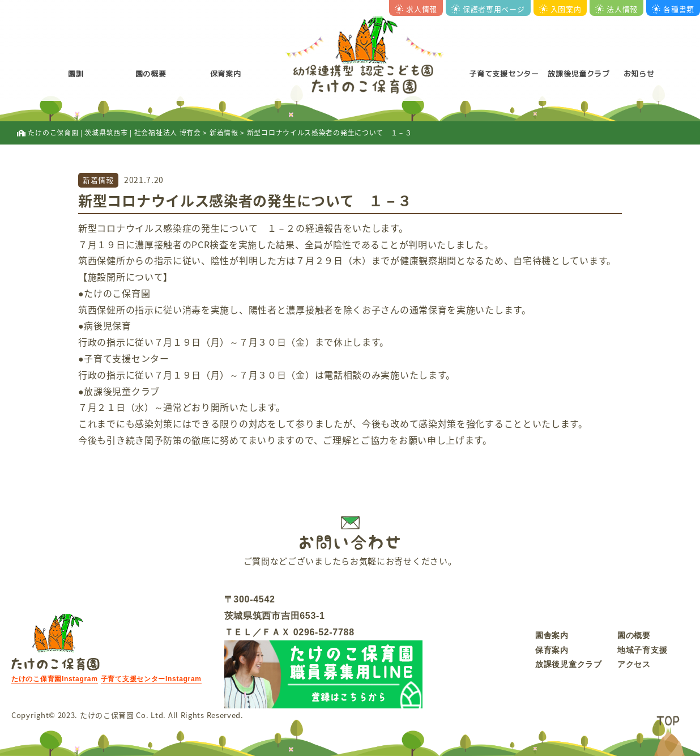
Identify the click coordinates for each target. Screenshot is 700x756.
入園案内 (560, 9)
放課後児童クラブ (579, 74)
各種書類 (673, 9)
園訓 (76, 74)
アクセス (634, 664)
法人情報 (616, 9)
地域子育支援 (642, 650)
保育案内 (226, 74)
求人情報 (416, 9)
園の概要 (151, 74)
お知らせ (639, 74)
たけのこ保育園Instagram (55, 679)
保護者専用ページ (488, 9)
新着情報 (98, 180)
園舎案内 (552, 635)
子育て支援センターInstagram (151, 679)
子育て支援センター (504, 74)
